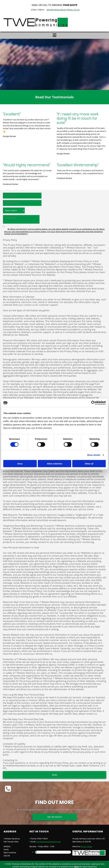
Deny (20, 463)
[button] (54, 815)
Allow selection (54, 463)
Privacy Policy (87, 844)
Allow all (89, 463)
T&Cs (76, 865)
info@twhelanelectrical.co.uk (63, 10)
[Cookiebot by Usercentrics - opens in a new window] (93, 403)
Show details (94, 455)
